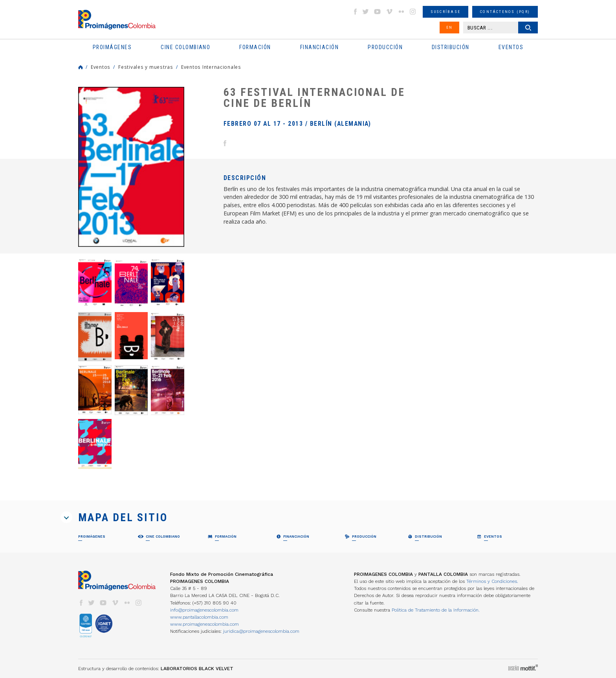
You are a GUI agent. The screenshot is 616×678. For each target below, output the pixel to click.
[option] (131, 167)
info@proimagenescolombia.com (204, 610)
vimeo (389, 12)
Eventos (101, 67)
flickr (401, 12)
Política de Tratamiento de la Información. (436, 610)
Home (81, 67)
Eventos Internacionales (211, 67)
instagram (413, 12)
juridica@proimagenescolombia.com (261, 631)
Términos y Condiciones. (492, 581)
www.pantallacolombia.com (199, 617)
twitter (366, 12)
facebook (355, 12)
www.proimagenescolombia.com (204, 624)
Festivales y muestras (146, 67)
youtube (378, 12)
